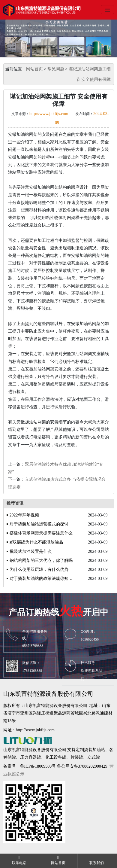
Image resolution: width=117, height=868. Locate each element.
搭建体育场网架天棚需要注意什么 (41, 533)
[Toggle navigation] (107, 10)
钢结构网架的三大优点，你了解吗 (41, 560)
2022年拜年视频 (24, 515)
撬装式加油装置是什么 (31, 551)
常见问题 (56, 69)
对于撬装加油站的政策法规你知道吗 (42, 579)
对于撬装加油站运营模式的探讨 (39, 524)
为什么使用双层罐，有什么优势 (39, 570)
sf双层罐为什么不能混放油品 (36, 542)
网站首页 (34, 69)
